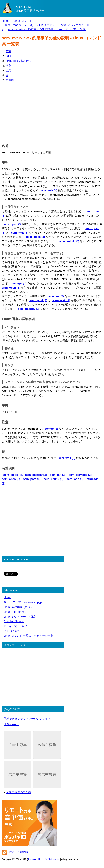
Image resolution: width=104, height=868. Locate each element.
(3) (48, 190)
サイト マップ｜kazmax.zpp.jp (23, 602)
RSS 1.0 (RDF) (18, 852)
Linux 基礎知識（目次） (18, 607)
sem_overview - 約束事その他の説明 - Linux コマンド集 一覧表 (47, 29)
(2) (19, 283)
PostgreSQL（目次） (17, 626)
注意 (8, 70)
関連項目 (11, 80)
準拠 (8, 66)
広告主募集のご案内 (19, 792)
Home (6, 21)
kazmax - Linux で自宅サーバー (44, 859)
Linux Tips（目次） (15, 612)
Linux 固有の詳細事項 (19, 61)
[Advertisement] (52, 112)
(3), (13, 475)
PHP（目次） (12, 631)
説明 (8, 56)
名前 (8, 51)
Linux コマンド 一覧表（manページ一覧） (30, 636)
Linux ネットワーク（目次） (21, 617)
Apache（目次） (14, 621)
